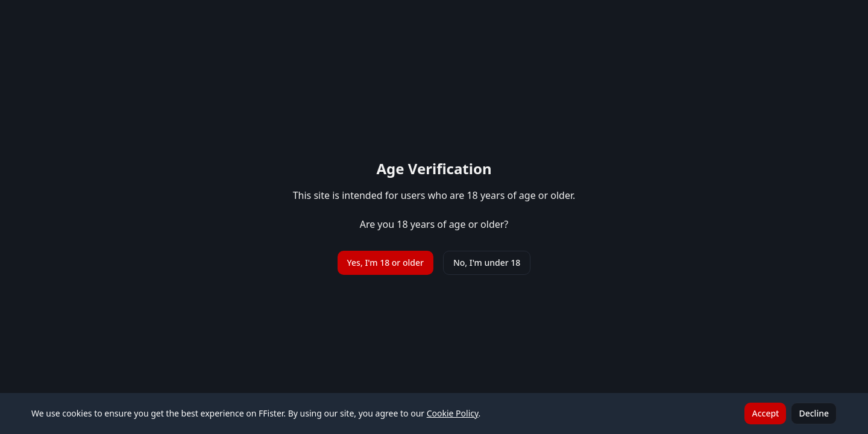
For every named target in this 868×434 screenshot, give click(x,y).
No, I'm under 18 (487, 263)
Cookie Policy (453, 413)
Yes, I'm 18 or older (385, 263)
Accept (765, 413)
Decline (814, 413)
